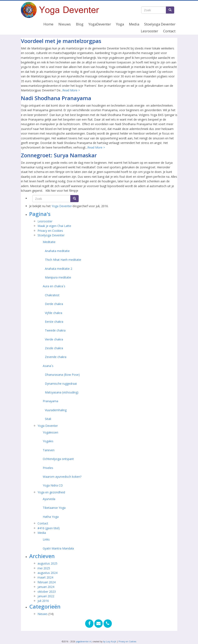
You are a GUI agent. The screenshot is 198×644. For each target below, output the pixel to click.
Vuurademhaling (56, 410)
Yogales (48, 441)
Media (134, 24)
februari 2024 (47, 582)
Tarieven (49, 450)
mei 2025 (44, 568)
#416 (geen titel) (49, 528)
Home (48, 24)
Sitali (48, 419)
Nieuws (65, 24)
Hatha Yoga (51, 517)
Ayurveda (49, 499)
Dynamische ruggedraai (61, 384)
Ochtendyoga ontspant (58, 459)
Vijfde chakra (54, 313)
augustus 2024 (47, 573)
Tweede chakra (55, 330)
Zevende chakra (56, 357)
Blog (80, 24)
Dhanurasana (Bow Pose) (62, 375)
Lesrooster (149, 31)
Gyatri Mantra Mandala (58, 548)
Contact (169, 31)
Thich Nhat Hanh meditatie (63, 260)
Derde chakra (54, 304)
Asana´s (48, 366)
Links (46, 539)
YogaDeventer (100, 24)
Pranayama (50, 401)
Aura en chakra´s (54, 286)
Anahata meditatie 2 (59, 269)
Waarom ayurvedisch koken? (62, 477)
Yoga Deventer (62, 206)
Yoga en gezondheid (51, 492)
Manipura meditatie (58, 277)
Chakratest (52, 295)
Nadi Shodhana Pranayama (56, 98)
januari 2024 (46, 587)
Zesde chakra (54, 348)
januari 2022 (46, 596)
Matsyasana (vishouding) (62, 392)
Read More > (71, 90)
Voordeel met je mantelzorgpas (61, 41)
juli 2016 (43, 601)
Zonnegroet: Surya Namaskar (59, 155)
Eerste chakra (54, 322)
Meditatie (49, 242)
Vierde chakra (54, 339)
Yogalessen (50, 432)
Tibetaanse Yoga (54, 508)
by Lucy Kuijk (110, 641)
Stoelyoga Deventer (160, 24)
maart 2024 (45, 577)
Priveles (48, 468)
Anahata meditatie (57, 251)
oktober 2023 (47, 592)
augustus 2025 (47, 563)
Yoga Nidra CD (53, 485)
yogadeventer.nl (84, 641)
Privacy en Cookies (50, 231)
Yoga (120, 24)
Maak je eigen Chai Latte (55, 226)
